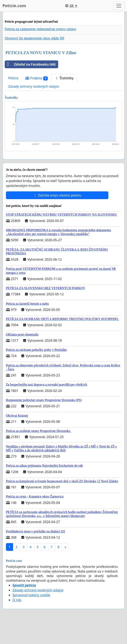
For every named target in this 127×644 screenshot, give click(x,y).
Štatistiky (64, 78)
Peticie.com (14, 6)
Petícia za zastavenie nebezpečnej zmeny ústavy (40, 29)
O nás (17, 600)
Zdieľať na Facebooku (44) (30, 64)
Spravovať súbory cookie (31, 595)
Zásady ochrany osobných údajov (34, 86)
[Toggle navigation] (119, 6)
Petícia (13, 78)
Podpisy (36, 78)
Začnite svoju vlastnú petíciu (57, 195)
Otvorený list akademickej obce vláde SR (35, 38)
